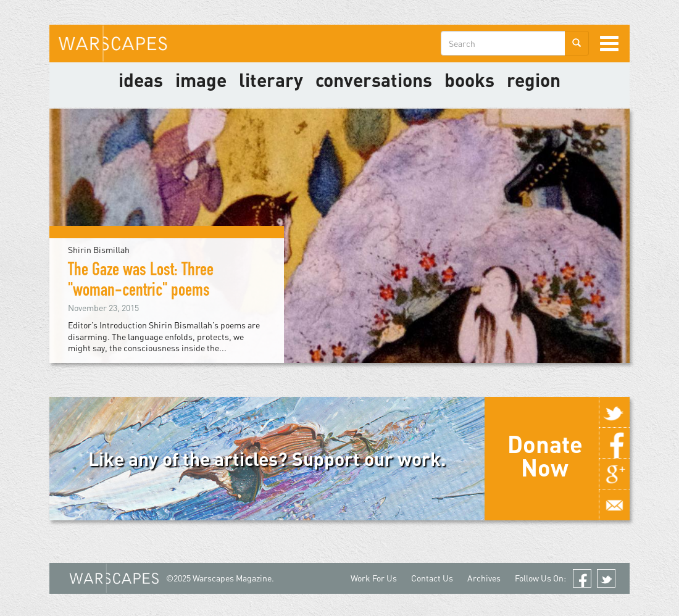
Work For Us (374, 578)
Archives (484, 578)
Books (469, 80)
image (201, 80)
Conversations (374, 80)
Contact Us (432, 578)
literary (271, 80)
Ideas (141, 80)
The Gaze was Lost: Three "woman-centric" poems (141, 282)
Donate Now (545, 456)
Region (534, 80)
